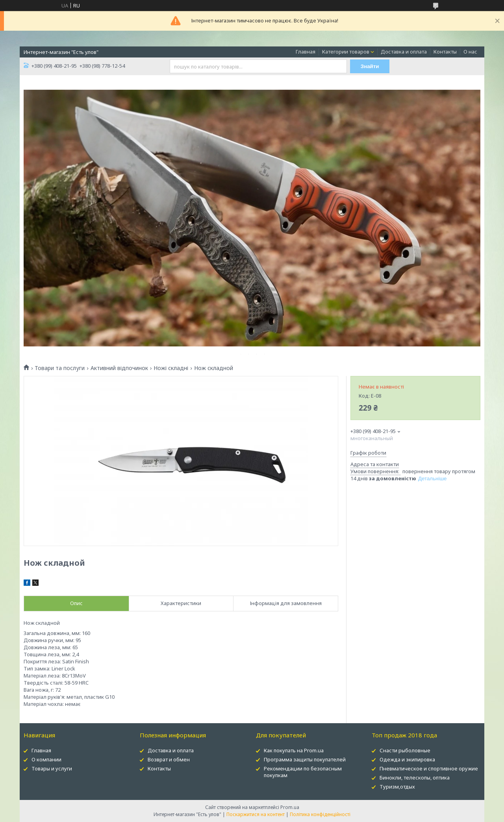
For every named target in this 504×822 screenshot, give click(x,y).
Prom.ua (290, 807)
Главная (306, 52)
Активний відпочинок (119, 368)
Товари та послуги (60, 368)
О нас (470, 52)
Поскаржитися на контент (256, 814)
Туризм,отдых (397, 787)
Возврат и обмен (169, 759)
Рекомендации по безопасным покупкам (303, 772)
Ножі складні (171, 368)
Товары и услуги (52, 768)
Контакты (445, 52)
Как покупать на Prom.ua (294, 750)
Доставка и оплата (404, 52)
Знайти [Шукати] (370, 66)
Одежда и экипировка (407, 759)
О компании (46, 759)
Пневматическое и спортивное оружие (429, 768)
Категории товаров (346, 52)
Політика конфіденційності (320, 814)
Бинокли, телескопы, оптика (415, 778)
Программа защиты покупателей (305, 759)
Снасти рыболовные (405, 750)
